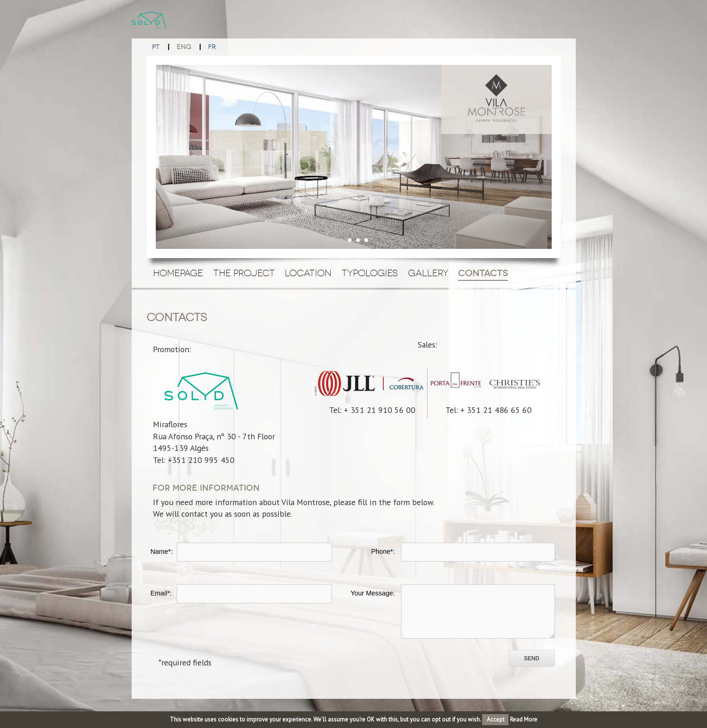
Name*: (161, 551)
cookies (228, 719)
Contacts (483, 273)
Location (308, 273)
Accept (496, 719)
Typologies (370, 273)
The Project (244, 273)
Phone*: (383, 551)
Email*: (161, 593)
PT (156, 47)
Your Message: (373, 593)
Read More (524, 719)
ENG (184, 47)
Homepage (178, 273)
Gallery (428, 273)
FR (212, 47)
